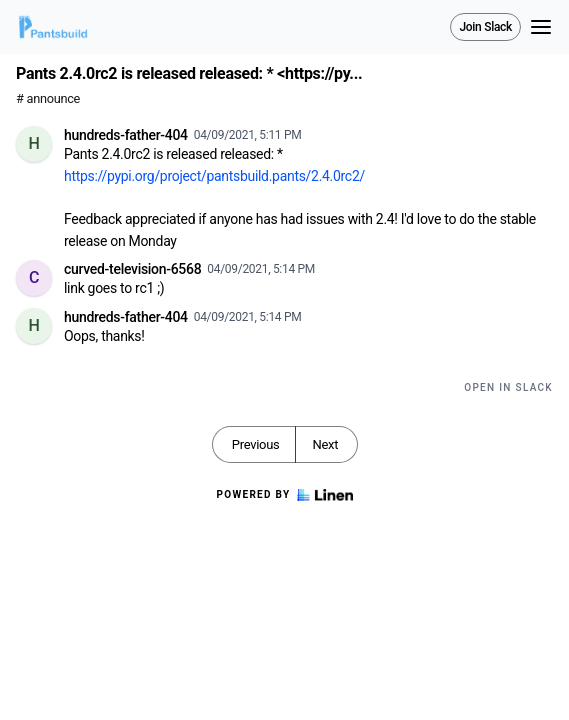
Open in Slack (508, 387)
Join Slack (485, 27)
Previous (256, 444)
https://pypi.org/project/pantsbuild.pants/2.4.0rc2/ (214, 176)
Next (325, 444)
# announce (48, 98)
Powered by (284, 495)
